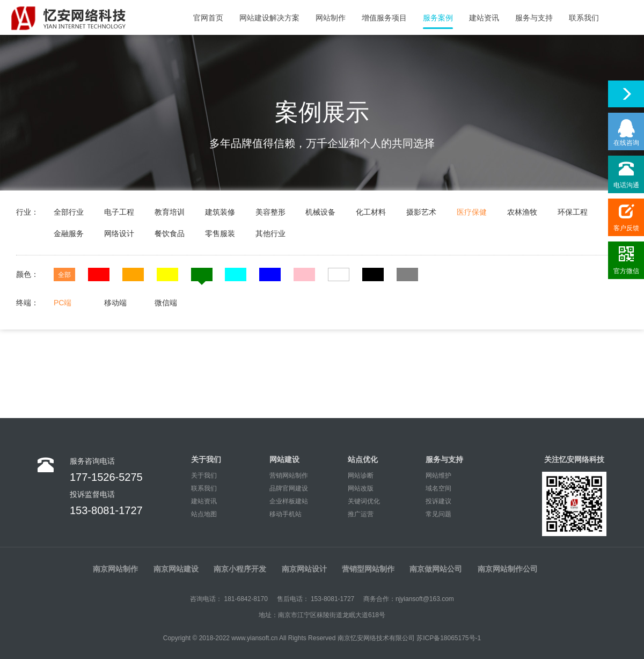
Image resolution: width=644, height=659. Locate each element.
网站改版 (361, 488)
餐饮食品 (170, 233)
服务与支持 (534, 18)
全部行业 (69, 212)
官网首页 (208, 18)
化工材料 (371, 212)
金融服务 (69, 233)
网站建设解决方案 (269, 18)
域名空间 (438, 488)
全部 (64, 275)
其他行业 (270, 233)
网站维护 (438, 475)
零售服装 (220, 233)
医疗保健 (472, 212)
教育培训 (170, 212)
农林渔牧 (522, 212)
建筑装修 (220, 212)
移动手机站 (286, 514)
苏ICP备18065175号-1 (449, 638)
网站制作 (331, 18)
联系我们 (584, 18)
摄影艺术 (421, 212)
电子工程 (119, 212)
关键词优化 (364, 501)
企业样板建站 (289, 501)
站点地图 (204, 514)
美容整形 (270, 212)
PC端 (63, 303)
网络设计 (119, 233)
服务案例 (438, 18)
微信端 (166, 303)
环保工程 (573, 212)
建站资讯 (484, 18)
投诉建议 (438, 501)
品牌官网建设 (289, 488)
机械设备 (320, 212)
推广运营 (361, 514)
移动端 (115, 303)
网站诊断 (361, 475)
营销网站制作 (289, 475)
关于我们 (204, 475)
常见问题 (438, 514)
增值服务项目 (384, 18)
